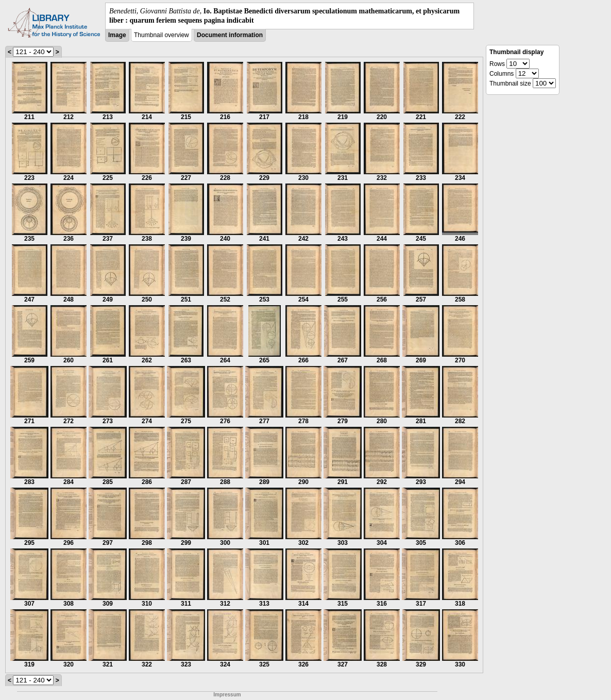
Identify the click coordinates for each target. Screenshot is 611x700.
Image (117, 35)
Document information (230, 35)
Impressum (227, 695)
